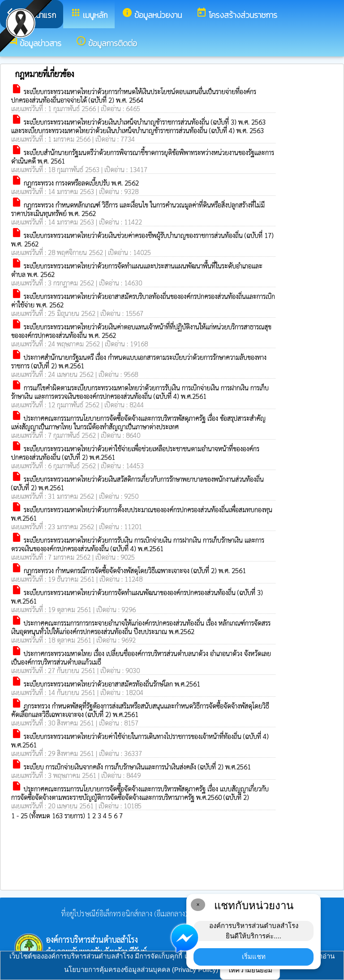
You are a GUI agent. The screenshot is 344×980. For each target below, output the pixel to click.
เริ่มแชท (254, 956)
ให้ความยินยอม (250, 970)
